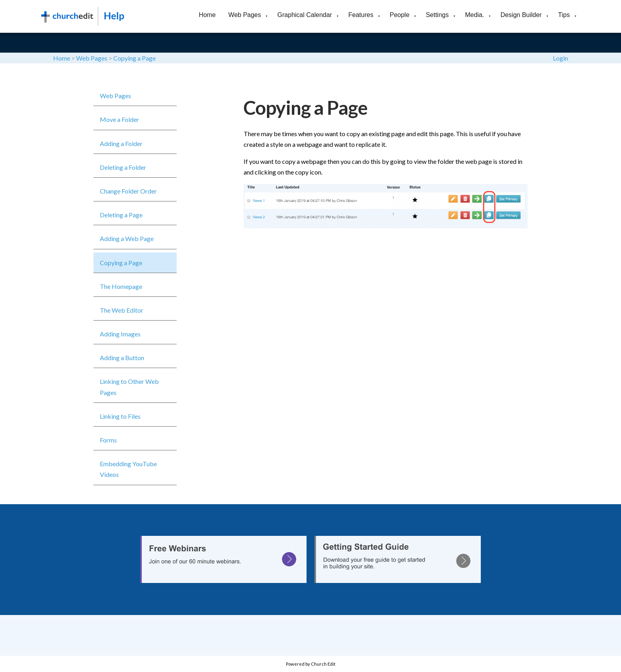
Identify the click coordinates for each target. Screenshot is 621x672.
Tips (564, 15)
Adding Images (120, 334)
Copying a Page (134, 58)
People (400, 15)
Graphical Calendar (305, 15)
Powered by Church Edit (311, 664)
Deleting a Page (121, 215)
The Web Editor (122, 310)
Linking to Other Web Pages (129, 387)
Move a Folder (119, 119)
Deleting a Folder (123, 167)
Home (207, 15)
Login (560, 58)
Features (361, 15)
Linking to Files (120, 416)
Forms (108, 440)
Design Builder (521, 15)
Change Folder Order (128, 191)
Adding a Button (122, 358)
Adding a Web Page (127, 238)
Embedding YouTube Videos (128, 469)
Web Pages (245, 15)
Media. (474, 15)
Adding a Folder (121, 143)
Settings (437, 15)
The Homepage (121, 286)
